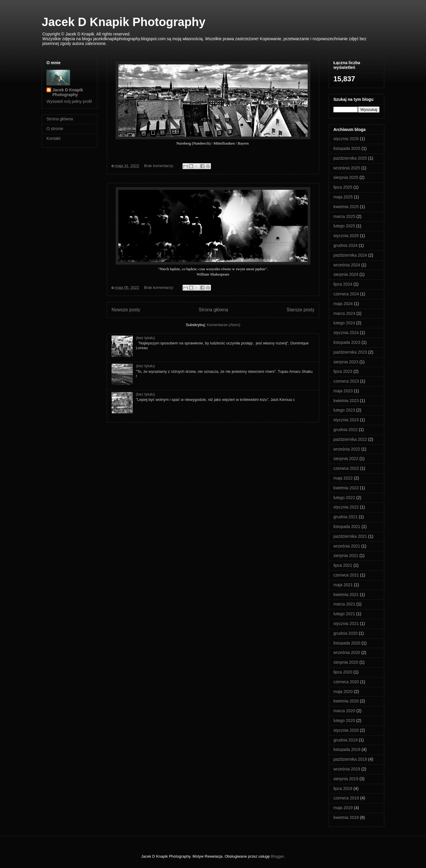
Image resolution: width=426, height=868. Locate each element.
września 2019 (347, 769)
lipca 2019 (343, 788)
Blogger (277, 856)
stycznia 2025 (346, 236)
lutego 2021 (344, 614)
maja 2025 (343, 197)
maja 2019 (343, 808)
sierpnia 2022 (346, 459)
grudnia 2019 (346, 740)
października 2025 (350, 158)
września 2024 (347, 265)
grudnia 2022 (346, 430)
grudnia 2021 (346, 517)
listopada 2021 (347, 527)
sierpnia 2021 (346, 556)
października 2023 (350, 352)
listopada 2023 (347, 342)
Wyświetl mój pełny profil (69, 101)
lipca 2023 (343, 371)
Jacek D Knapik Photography (124, 22)
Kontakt (53, 138)
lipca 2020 (343, 672)
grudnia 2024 (346, 245)
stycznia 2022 (346, 507)
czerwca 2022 (346, 468)
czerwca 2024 (346, 294)
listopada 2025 (347, 148)
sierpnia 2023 (346, 362)
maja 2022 (343, 478)
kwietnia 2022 (346, 488)
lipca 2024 (343, 284)
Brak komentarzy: (160, 166)
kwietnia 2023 (346, 401)
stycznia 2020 (346, 730)
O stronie (55, 129)
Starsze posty (301, 310)
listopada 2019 (347, 749)
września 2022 (347, 449)
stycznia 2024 (346, 333)
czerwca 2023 (346, 381)
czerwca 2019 (346, 798)
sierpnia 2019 (346, 779)
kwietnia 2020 (346, 701)
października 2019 (350, 759)
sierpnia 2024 (346, 274)
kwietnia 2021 (346, 595)
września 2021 (347, 546)
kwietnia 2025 (346, 207)
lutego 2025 (344, 226)
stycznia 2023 (346, 420)
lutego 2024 (344, 323)
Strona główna (213, 310)
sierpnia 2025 (346, 177)
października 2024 (350, 255)
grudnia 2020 (346, 633)
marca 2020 (344, 711)
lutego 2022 (344, 498)
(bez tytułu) (145, 338)
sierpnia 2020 (346, 662)
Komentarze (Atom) (224, 325)
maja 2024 (343, 304)
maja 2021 (343, 585)
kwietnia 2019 (346, 817)
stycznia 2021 (346, 624)
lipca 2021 (343, 565)
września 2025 (347, 168)
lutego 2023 (344, 410)
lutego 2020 (344, 720)
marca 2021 (344, 604)
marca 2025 (344, 216)
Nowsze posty (126, 310)
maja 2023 (343, 391)
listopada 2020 (347, 643)
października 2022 (350, 439)
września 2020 (347, 652)
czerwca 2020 (346, 682)
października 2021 (350, 536)
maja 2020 (343, 692)
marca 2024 (344, 313)
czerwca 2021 (346, 575)
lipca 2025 (343, 187)
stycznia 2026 (346, 139)
